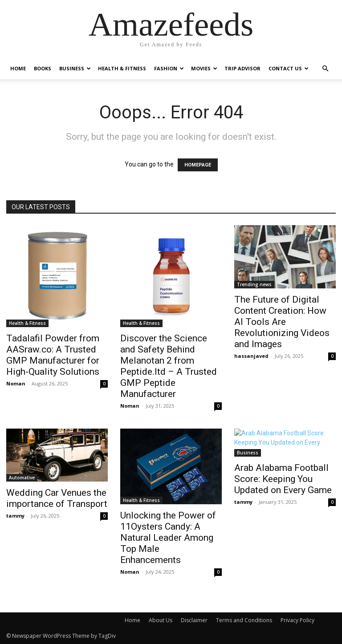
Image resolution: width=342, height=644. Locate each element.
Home (18, 68)
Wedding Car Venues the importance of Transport (57, 498)
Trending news (254, 284)
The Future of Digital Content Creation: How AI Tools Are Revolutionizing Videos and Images (282, 322)
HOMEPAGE (198, 165)
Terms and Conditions (244, 620)
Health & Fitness (122, 68)
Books (43, 68)
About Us (161, 620)
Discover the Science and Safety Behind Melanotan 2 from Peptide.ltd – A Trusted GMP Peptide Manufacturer (169, 366)
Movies (204, 68)
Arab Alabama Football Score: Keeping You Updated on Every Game (283, 479)
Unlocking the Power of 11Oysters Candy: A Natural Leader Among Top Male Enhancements (168, 538)
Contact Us (289, 68)
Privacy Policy (297, 620)
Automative (22, 478)
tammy (15, 516)
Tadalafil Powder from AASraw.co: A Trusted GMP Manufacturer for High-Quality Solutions (53, 355)
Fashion (169, 68)
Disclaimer (194, 620)
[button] (325, 69)
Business (75, 68)
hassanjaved (251, 356)
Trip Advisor (242, 68)
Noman (16, 383)
